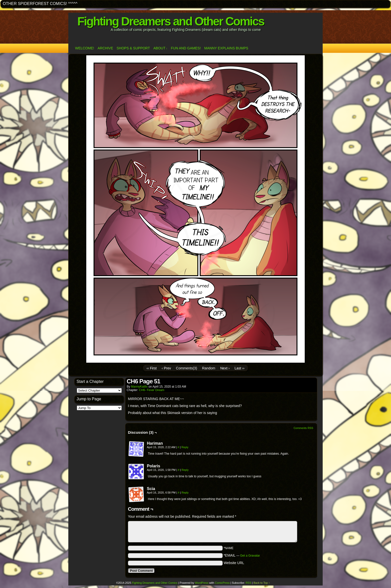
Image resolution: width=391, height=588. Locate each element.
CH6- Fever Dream (151, 390)
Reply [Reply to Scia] (185, 493)
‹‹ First (152, 368)
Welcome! (85, 48)
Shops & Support (133, 48)
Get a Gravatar (250, 556)
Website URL (234, 563)
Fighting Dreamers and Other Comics (171, 21)
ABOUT (160, 48)
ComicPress (222, 583)
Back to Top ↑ (262, 583)
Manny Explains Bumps (226, 48)
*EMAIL (242, 555)
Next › (225, 368)
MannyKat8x (139, 387)
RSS (248, 583)
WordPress (202, 583)
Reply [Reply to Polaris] (185, 470)
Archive (105, 48)
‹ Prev (166, 368)
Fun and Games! (186, 48)
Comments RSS (303, 428)
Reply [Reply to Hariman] (185, 447)
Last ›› (240, 368)
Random (209, 368)
